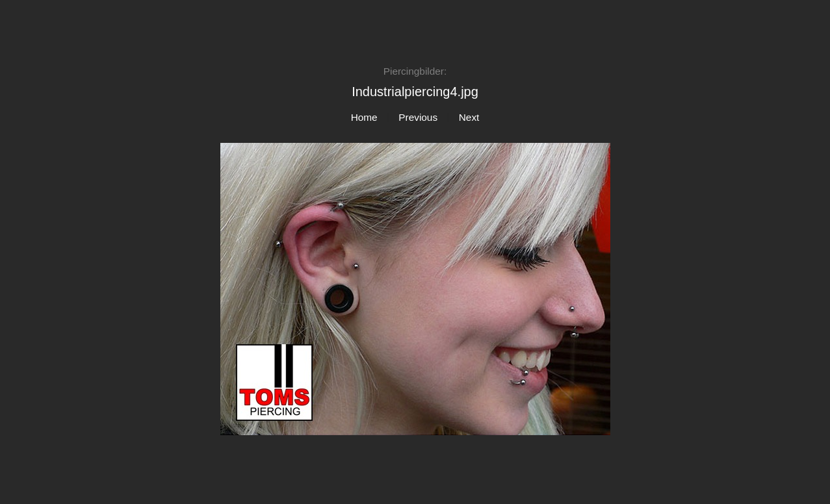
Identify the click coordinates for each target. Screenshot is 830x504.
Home (364, 117)
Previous (418, 117)
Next (469, 117)
